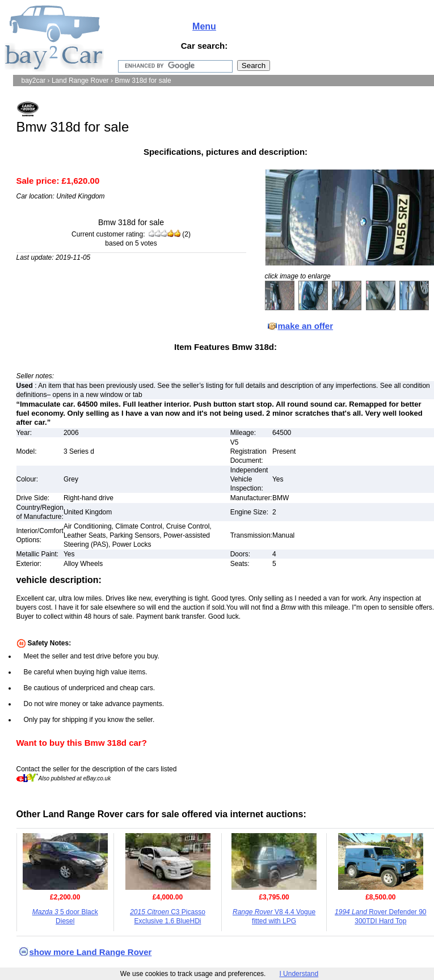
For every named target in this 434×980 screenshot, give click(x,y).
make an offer (306, 326)
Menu (204, 26)
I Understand (299, 974)
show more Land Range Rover (91, 952)
